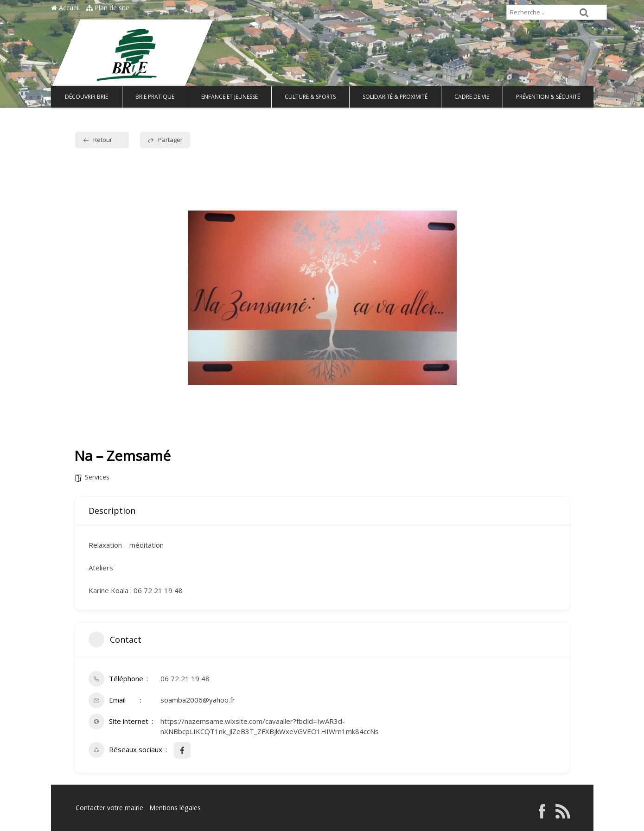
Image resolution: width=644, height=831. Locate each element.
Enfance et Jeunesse (230, 97)
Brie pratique (155, 97)
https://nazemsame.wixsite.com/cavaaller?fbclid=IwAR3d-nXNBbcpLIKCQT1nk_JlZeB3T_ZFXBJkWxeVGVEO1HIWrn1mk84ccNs (270, 726)
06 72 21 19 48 (185, 678)
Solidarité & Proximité (395, 97)
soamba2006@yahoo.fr (198, 700)
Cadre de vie (472, 97)
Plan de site (108, 8)
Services (97, 477)
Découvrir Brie (86, 97)
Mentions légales (175, 808)
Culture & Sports (310, 97)
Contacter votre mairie (109, 808)
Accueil (65, 8)
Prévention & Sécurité (548, 97)
